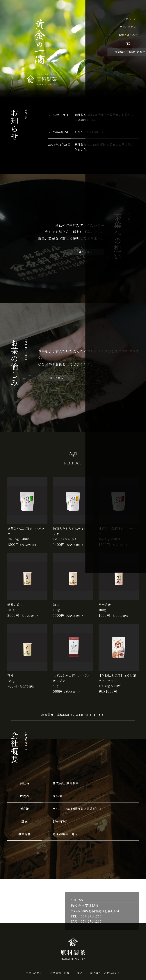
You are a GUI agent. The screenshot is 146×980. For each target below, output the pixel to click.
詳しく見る (86, 254)
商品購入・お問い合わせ (105, 974)
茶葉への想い (34, 974)
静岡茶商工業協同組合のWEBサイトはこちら (73, 717)
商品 (80, 974)
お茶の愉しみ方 (60, 974)
